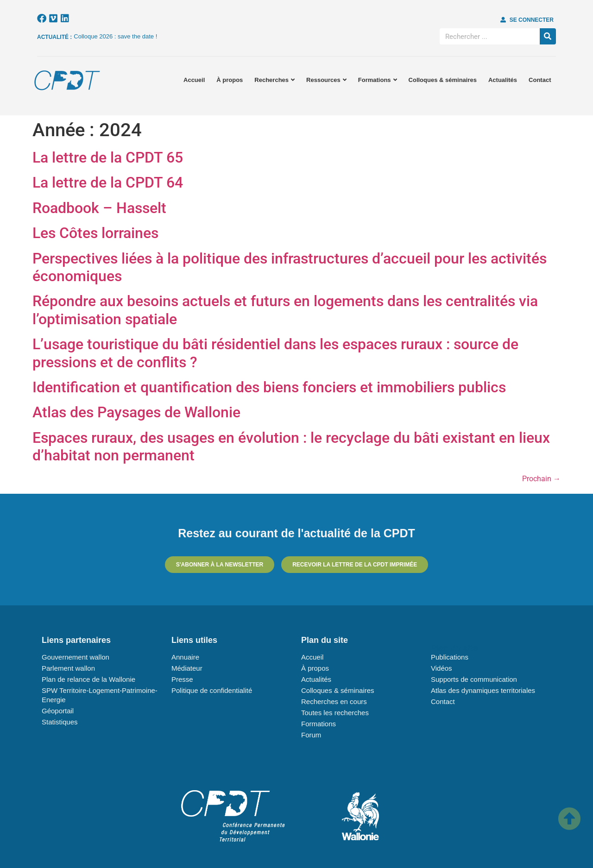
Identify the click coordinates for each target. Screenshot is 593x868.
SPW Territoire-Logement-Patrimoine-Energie (100, 695)
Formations (378, 80)
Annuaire (185, 657)
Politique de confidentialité (212, 690)
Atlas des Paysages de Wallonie (136, 412)
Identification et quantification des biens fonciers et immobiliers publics (269, 387)
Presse (182, 679)
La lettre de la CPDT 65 (108, 157)
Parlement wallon (68, 668)
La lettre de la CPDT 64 (108, 182)
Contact (540, 80)
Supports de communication (474, 679)
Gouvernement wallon (76, 657)
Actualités (503, 80)
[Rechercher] (548, 36)
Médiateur (187, 668)
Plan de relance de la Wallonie (88, 679)
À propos (230, 80)
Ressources (326, 80)
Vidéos (442, 668)
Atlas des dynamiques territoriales (483, 690)
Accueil (194, 80)
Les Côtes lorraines (95, 233)
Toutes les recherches (335, 713)
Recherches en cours (334, 701)
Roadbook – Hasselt (99, 208)
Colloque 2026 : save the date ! (115, 36)
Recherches (274, 80)
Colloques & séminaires (443, 80)
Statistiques (60, 722)
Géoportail (58, 711)
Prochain (541, 479)
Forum (311, 735)
